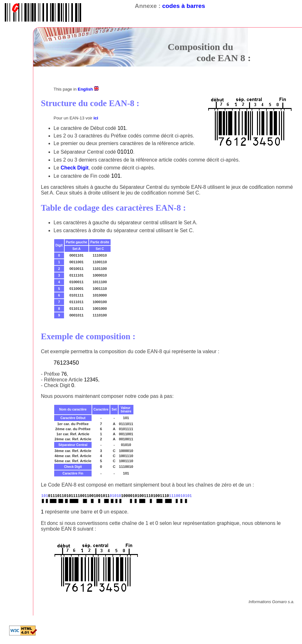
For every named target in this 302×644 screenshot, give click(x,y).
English (88, 89)
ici (96, 118)
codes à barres (184, 6)
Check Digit (74, 168)
